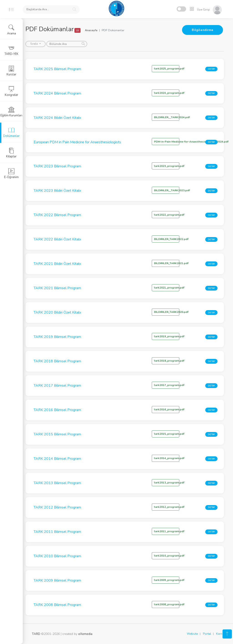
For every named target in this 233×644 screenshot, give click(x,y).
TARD (36, 634)
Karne (220, 634)
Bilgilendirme (203, 30)
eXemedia (85, 634)
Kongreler (11, 91)
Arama (11, 30)
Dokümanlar (11, 132)
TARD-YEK (11, 50)
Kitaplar (11, 153)
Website (192, 634)
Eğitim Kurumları (11, 112)
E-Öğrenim (11, 174)
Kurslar (11, 71)
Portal (207, 634)
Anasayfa (97, 30)
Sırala (41, 44)
